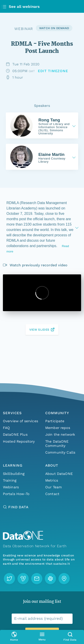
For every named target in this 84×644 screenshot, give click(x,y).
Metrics (52, 480)
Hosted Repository (19, 441)
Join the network (60, 434)
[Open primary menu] (42, 637)
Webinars (11, 487)
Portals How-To (16, 494)
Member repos (58, 428)
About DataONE (59, 474)
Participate (55, 421)
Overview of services (20, 421)
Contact (52, 494)
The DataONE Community (57, 444)
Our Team (54, 487)
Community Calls (60, 452)
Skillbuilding (14, 474)
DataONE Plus (15, 434)
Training (10, 480)
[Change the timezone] (53, 71)
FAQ (6, 428)
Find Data (18, 507)
